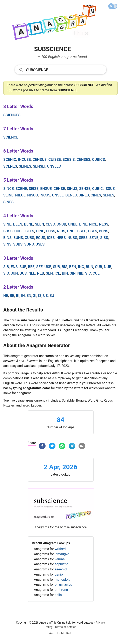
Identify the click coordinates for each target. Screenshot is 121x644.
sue (23, 267)
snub (61, 224)
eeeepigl (61, 569)
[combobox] (61, 69)
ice (57, 273)
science (11, 137)
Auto (52, 633)
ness (104, 224)
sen (49, 273)
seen (39, 224)
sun (14, 273)
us (45, 296)
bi (18, 296)
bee (31, 267)
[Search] (65, 69)
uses (40, 244)
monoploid (63, 580)
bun (89, 267)
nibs (61, 231)
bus (23, 273)
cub (99, 267)
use (48, 267)
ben (73, 267)
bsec (82, 231)
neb (41, 273)
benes (71, 195)
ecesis (69, 159)
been (18, 224)
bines (84, 195)
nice (93, 224)
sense (85, 189)
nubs (72, 238)
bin (65, 273)
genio (59, 574)
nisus (32, 195)
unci (71, 231)
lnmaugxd (62, 554)
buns (18, 238)
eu (52, 296)
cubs (29, 238)
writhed (60, 549)
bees (30, 231)
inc (81, 267)
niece (20, 195)
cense (59, 189)
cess (50, 224)
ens (14, 267)
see (39, 267)
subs (18, 244)
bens (104, 231)
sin (73, 273)
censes (83, 159)
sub (56, 267)
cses (93, 231)
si (35, 296)
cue (96, 273)
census (40, 159)
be (12, 296)
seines (25, 166)
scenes (10, 166)
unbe (73, 224)
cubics (98, 159)
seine (8, 195)
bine (83, 224)
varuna (60, 559)
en (29, 296)
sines (8, 202)
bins (7, 238)
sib (6, 267)
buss (8, 231)
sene (94, 238)
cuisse (55, 159)
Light (60, 633)
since (9, 189)
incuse (24, 159)
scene (21, 189)
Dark (69, 633)
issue (110, 189)
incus (45, 195)
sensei (39, 166)
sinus (72, 189)
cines (96, 195)
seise (33, 189)
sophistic (62, 564)
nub (108, 267)
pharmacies (63, 585)
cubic (98, 189)
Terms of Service (65, 627)
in (23, 296)
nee (32, 273)
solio (58, 595)
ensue (46, 189)
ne (6, 296)
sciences (12, 115)
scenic (10, 159)
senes (109, 195)
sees (83, 238)
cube (19, 231)
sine (7, 224)
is (40, 296)
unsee (58, 195)
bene (28, 224)
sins (7, 244)
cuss (50, 231)
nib (80, 273)
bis (64, 267)
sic (88, 273)
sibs (104, 238)
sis (6, 273)
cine (40, 231)
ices (51, 238)
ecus (41, 238)
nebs (61, 238)
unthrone (61, 590)
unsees (54, 166)
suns (29, 244)
